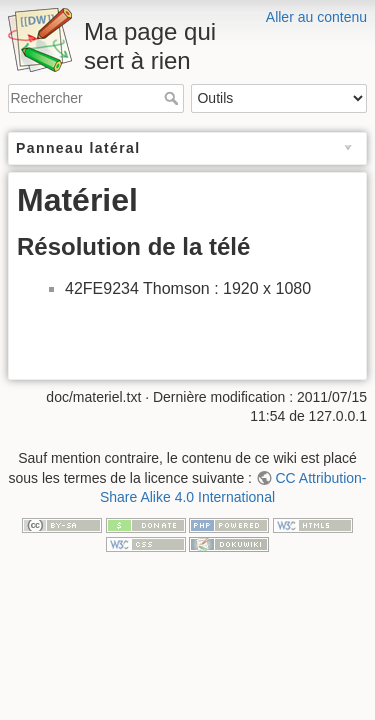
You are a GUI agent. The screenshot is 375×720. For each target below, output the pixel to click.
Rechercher (173, 98)
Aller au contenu (316, 17)
